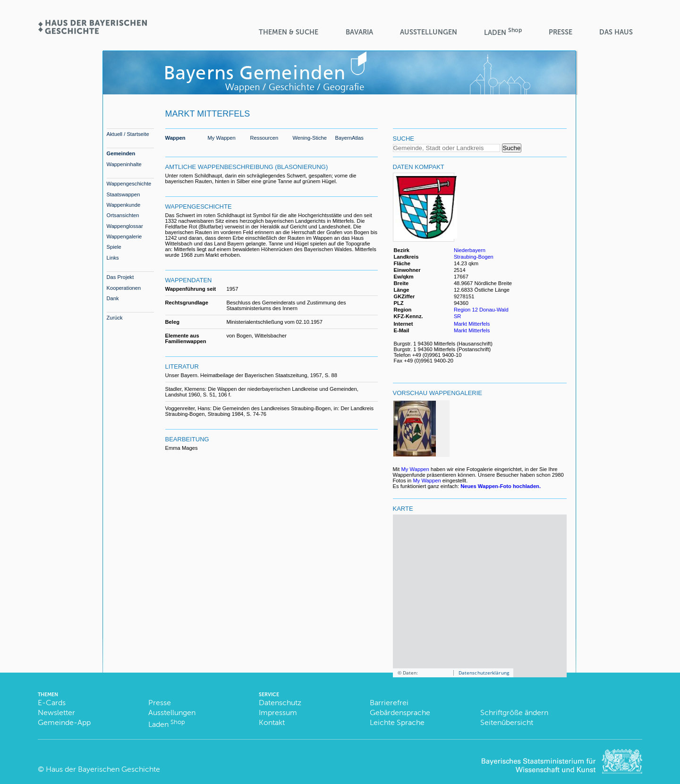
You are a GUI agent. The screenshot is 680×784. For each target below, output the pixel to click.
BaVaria (359, 32)
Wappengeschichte (129, 184)
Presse (561, 32)
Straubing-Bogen (474, 257)
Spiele (114, 247)
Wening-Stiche (310, 138)
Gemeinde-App (64, 722)
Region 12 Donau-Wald (481, 310)
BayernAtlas (349, 138)
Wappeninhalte (124, 164)
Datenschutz (280, 703)
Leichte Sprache (397, 722)
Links (113, 258)
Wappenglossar (125, 226)
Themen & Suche (289, 32)
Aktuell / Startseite (128, 134)
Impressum (278, 712)
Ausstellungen (429, 32)
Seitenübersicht (507, 722)
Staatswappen (123, 194)
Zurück (115, 318)
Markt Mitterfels (472, 324)
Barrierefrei (389, 703)
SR (458, 316)
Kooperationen (124, 288)
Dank (113, 298)
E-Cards (52, 703)
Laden (503, 32)
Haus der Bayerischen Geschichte (103, 769)
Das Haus (616, 32)
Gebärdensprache (400, 712)
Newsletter (56, 712)
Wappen (175, 138)
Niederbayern (470, 250)
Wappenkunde (124, 205)
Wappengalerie (124, 236)
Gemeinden (121, 153)
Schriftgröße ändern (514, 712)
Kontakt (272, 722)
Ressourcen (264, 138)
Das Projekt (120, 277)
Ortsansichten (123, 215)
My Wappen (222, 138)
